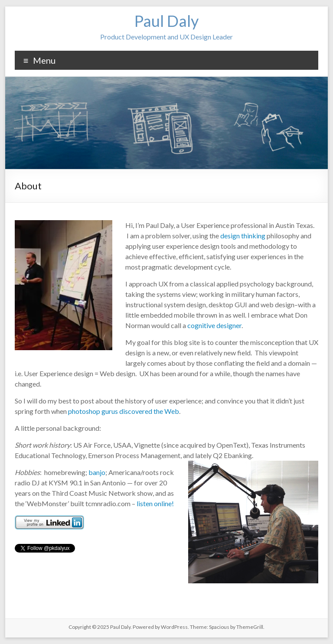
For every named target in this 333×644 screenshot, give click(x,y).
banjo (97, 472)
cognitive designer (214, 325)
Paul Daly (166, 21)
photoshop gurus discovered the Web (124, 411)
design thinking (243, 236)
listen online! (155, 503)
